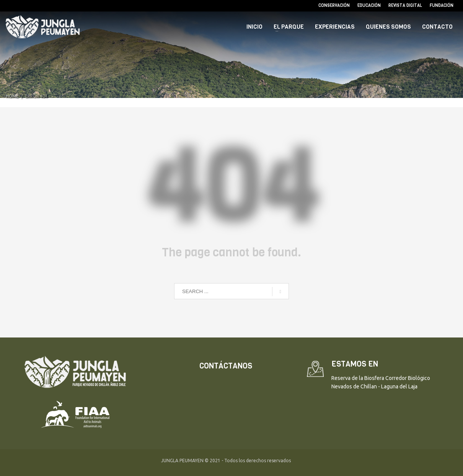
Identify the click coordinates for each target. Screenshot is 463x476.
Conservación (334, 6)
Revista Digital (405, 6)
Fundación (442, 6)
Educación (369, 6)
